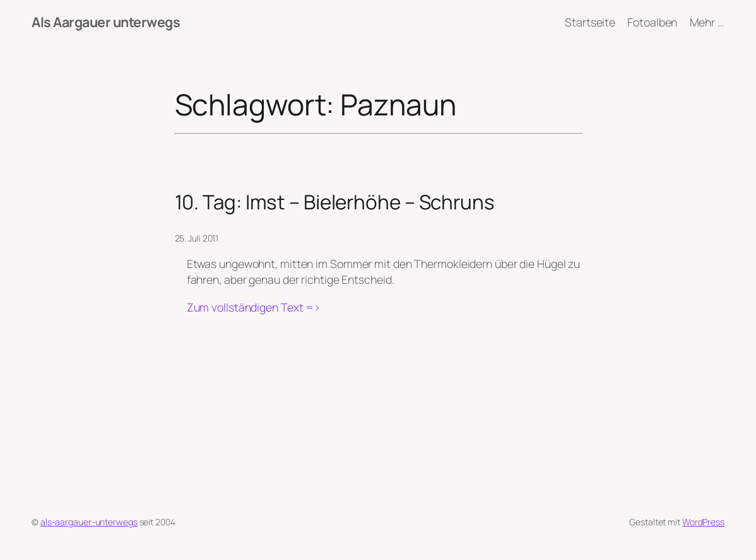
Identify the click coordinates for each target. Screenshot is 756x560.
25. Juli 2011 (197, 238)
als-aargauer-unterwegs (89, 522)
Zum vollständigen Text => (254, 307)
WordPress (703, 522)
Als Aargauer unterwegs (106, 22)
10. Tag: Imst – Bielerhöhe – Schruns (335, 201)
